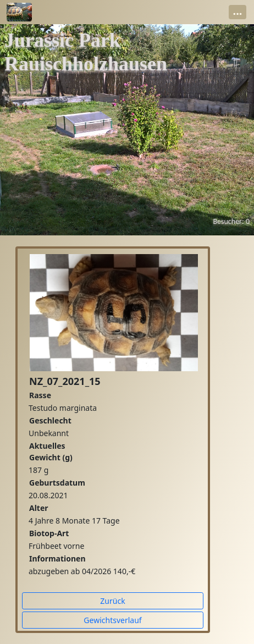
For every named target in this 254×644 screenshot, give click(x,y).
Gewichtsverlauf (112, 620)
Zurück (112, 601)
